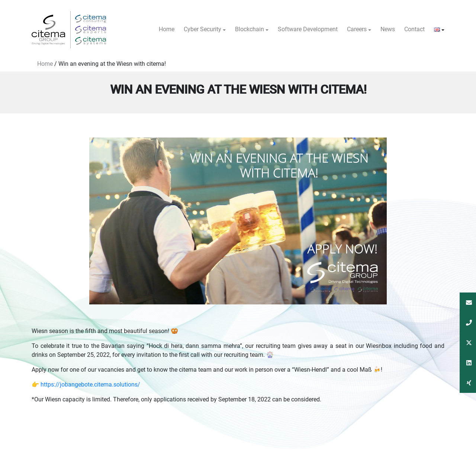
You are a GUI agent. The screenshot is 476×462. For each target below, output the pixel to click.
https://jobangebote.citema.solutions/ (90, 385)
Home (45, 64)
